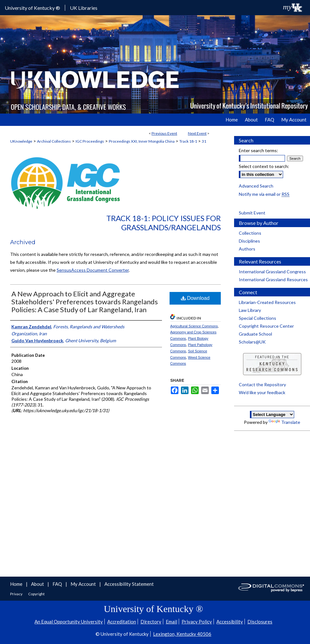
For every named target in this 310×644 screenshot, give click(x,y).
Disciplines (249, 241)
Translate (284, 422)
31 (204, 141)
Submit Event (252, 213)
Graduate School (255, 334)
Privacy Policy (197, 622)
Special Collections (257, 318)
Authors (247, 249)
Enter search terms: (258, 150)
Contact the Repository (262, 384)
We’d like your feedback (262, 392)
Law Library (250, 310)
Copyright (36, 594)
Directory (151, 622)
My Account (84, 584)
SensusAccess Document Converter (93, 270)
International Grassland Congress (272, 272)
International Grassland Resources (273, 279)
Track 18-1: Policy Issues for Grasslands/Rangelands (164, 223)
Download (195, 298)
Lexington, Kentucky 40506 (182, 634)
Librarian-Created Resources (267, 302)
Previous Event (164, 133)
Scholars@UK (252, 342)
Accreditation (122, 622)
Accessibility (230, 622)
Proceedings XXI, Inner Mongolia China (142, 141)
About (38, 584)
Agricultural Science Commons (194, 326)
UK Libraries (84, 8)
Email (171, 622)
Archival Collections (54, 141)
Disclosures (260, 622)
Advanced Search (256, 186)
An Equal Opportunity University (69, 622)
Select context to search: (264, 166)
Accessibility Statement (129, 584)
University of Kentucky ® (32, 8)
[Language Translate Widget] (272, 415)
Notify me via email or (264, 194)
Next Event (197, 133)
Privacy (17, 594)
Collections (250, 233)
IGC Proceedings (90, 141)
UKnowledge (21, 141)
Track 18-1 (188, 141)
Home (17, 584)
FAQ (58, 584)
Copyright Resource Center (266, 326)
